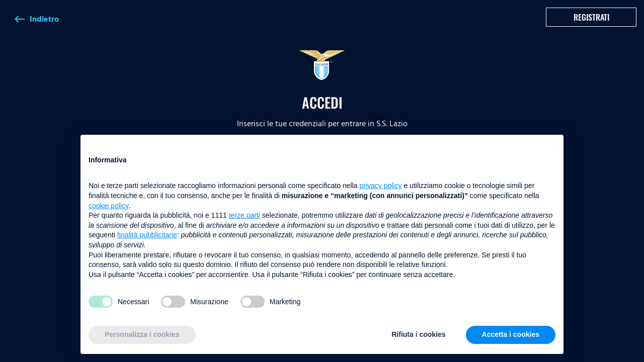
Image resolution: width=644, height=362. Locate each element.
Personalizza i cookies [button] (142, 334)
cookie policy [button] (108, 206)
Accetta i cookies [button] (511, 334)
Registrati (591, 17)
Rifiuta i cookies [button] (418, 334)
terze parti (245, 215)
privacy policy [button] (381, 186)
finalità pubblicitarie (147, 235)
